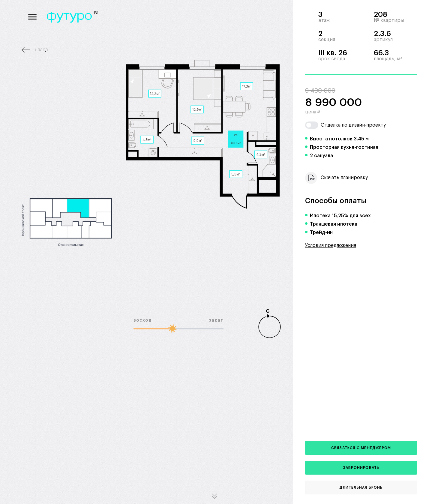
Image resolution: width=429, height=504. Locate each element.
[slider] (172, 328)
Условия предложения (331, 245)
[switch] (312, 125)
